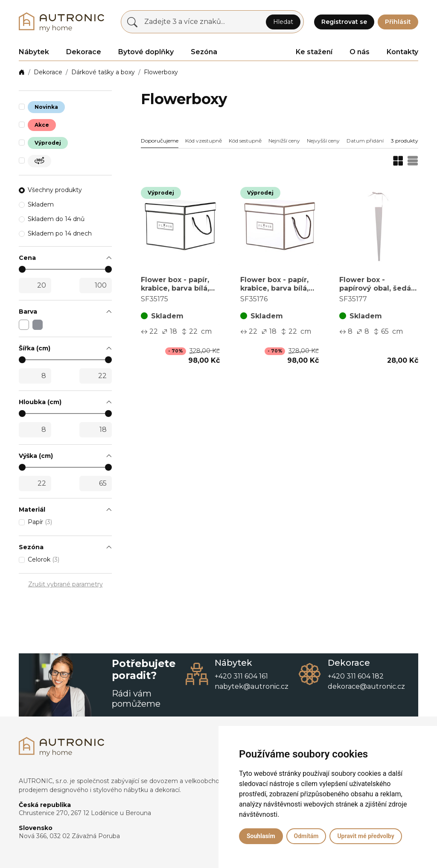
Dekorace (48, 72)
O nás (360, 52)
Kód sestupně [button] (245, 141)
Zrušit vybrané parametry (66, 584)
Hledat (283, 22)
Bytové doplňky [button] (146, 52)
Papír (40, 522)
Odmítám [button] (306, 836)
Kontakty (402, 52)
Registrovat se (344, 22)
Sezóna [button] (204, 52)
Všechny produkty (55, 190)
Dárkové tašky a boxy (103, 72)
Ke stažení (314, 52)
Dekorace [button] (84, 52)
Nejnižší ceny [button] (284, 141)
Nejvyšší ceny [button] (323, 141)
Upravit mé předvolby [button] (366, 836)
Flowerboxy (161, 72)
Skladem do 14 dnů (56, 219)
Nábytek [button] (34, 52)
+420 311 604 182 (356, 676)
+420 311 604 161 (241, 676)
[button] (65, 258)
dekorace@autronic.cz (366, 686)
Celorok (44, 559)
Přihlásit (398, 22)
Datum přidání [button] (365, 141)
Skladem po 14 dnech (60, 233)
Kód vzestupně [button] (204, 141)
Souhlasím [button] (261, 836)
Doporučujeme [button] (160, 141)
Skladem (41, 204)
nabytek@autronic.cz (252, 686)
